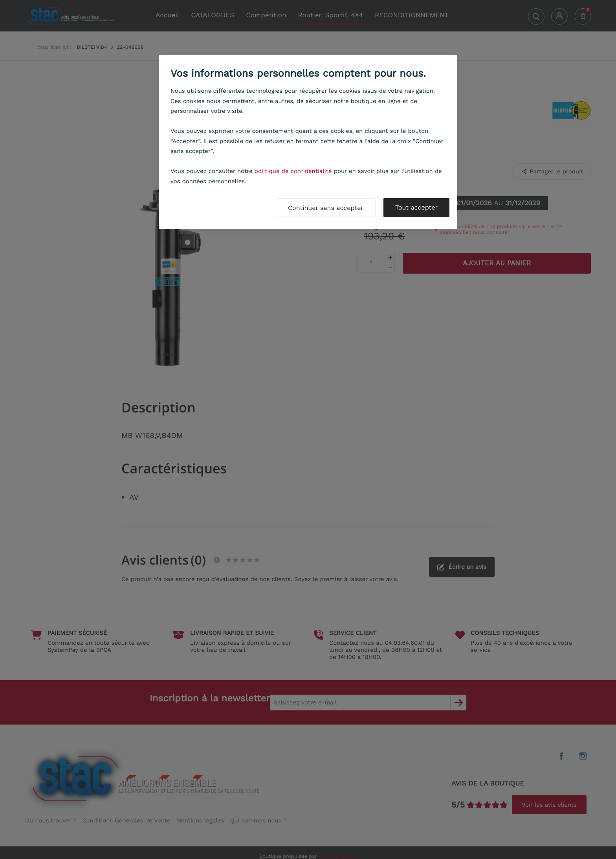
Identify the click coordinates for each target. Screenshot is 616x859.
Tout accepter (416, 207)
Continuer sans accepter (326, 208)
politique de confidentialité (293, 171)
